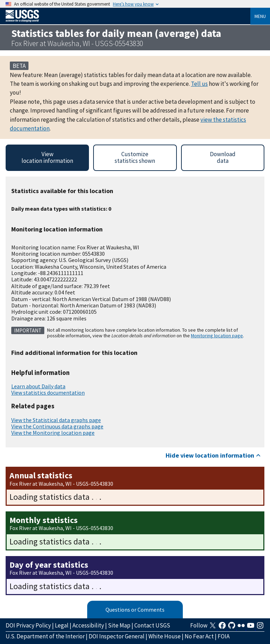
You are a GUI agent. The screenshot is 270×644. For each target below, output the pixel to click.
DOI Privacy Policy (28, 625)
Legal (62, 625)
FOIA (224, 636)
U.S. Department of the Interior (45, 636)
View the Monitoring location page (53, 433)
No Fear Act (199, 636)
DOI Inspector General (117, 636)
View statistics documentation (48, 393)
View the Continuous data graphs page (57, 426)
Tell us (199, 84)
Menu (260, 16)
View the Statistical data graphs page (56, 420)
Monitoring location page (217, 336)
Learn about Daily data (38, 386)
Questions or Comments (135, 610)
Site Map (119, 625)
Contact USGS (152, 625)
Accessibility (88, 625)
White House (165, 636)
